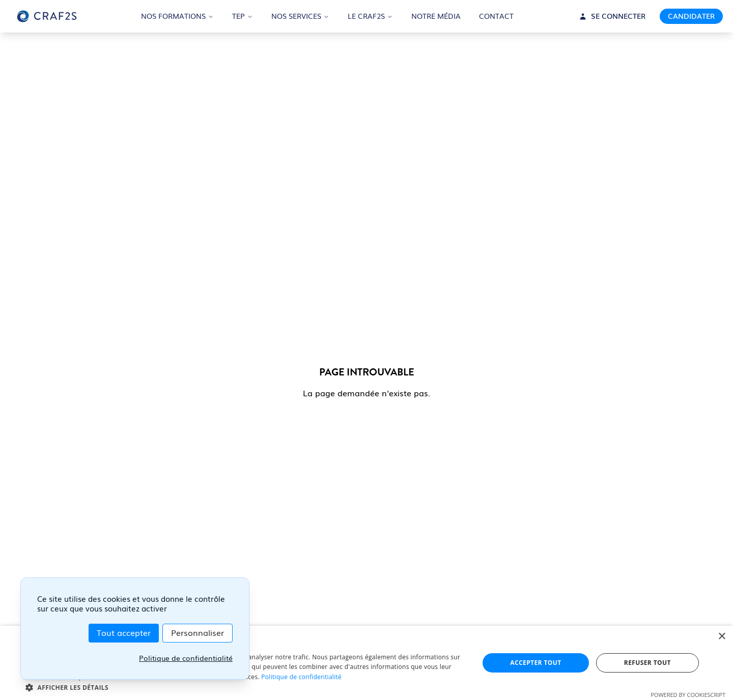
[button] (246, 687)
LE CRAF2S (370, 16)
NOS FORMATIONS (177, 16)
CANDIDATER (691, 16)
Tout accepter (124, 633)
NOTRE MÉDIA (436, 16)
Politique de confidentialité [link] (186, 658)
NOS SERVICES (300, 16)
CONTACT (496, 16)
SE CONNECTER (612, 16)
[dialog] (366, 663)
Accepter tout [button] (535, 663)
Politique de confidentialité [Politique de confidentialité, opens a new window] (301, 677)
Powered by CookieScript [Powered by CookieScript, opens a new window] (688, 695)
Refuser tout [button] (647, 663)
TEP (243, 16)
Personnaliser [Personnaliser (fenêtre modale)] (198, 633)
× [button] (722, 637)
